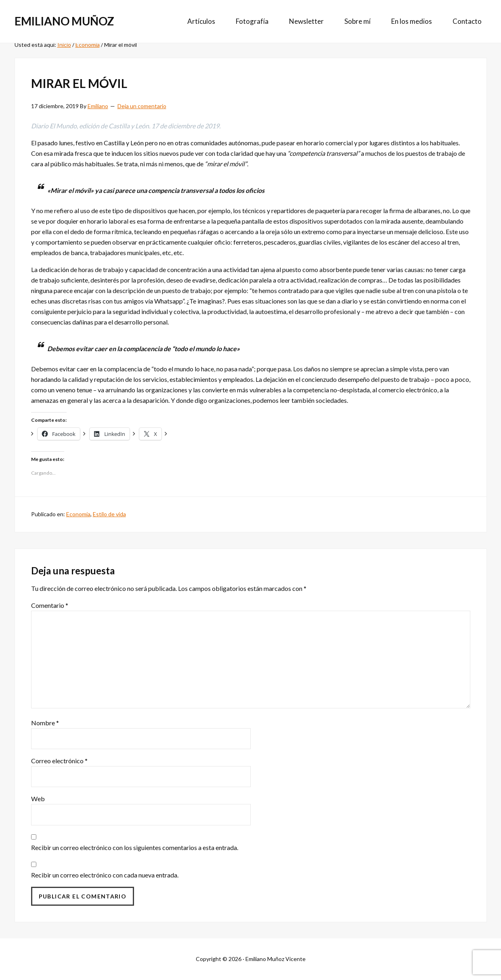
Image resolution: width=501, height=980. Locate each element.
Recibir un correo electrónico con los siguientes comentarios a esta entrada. (135, 847)
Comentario (50, 605)
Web (38, 799)
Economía (78, 514)
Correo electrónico (59, 761)
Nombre (45, 723)
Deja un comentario (142, 106)
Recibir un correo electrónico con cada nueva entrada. (105, 875)
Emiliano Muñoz (64, 21)
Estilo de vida (109, 514)
